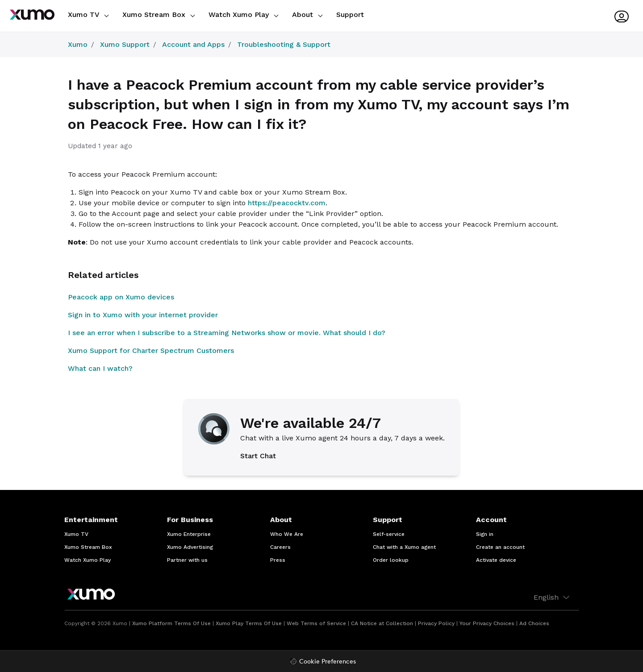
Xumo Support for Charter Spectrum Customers (151, 351)
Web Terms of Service (316, 623)
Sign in (485, 534)
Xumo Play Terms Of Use (249, 623)
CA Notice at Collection (382, 623)
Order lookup (391, 560)
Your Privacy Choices (487, 623)
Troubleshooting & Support (284, 44)
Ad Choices (534, 623)
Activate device (496, 560)
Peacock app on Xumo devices (121, 297)
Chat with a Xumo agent (404, 547)
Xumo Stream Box (159, 15)
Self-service (389, 534)
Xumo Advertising (190, 547)
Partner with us (187, 560)
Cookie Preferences (328, 662)
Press (278, 560)
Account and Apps (193, 44)
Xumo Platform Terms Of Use (171, 623)
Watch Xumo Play (243, 15)
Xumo (78, 44)
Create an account (500, 547)
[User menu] (622, 17)
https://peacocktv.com (287, 203)
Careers (280, 547)
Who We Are (287, 534)
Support (350, 15)
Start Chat (258, 456)
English (553, 597)
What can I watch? (100, 368)
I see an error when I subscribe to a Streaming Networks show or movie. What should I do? (227, 333)
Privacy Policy (436, 623)
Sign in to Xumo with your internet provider (143, 315)
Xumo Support (125, 44)
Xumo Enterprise (189, 534)
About (307, 15)
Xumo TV (88, 15)
